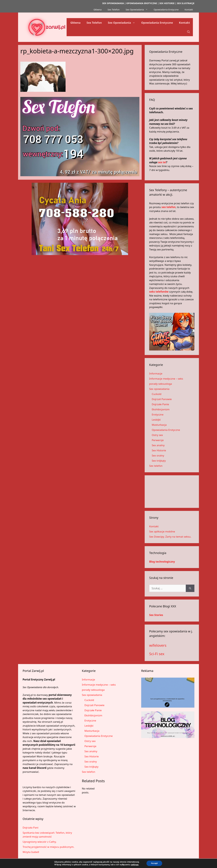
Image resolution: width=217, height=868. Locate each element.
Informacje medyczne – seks (166, 379)
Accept (154, 863)
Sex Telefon (114, 9)
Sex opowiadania (159, 389)
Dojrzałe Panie (160, 404)
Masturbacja (159, 425)
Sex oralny (158, 455)
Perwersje (158, 440)
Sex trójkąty (159, 461)
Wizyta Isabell (31, 852)
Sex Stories (156, 615)
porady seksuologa (161, 384)
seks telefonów (159, 292)
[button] (189, 32)
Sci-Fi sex (157, 654)
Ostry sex (157, 435)
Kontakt (189, 9)
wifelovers (158, 645)
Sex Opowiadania (138, 9)
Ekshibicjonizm (161, 409)
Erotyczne (158, 414)
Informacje (156, 373)
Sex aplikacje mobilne (162, 531)
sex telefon (169, 207)
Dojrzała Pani (31, 828)
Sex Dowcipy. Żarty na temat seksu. (170, 537)
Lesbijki (156, 420)
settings (135, 865)
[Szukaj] (190, 588)
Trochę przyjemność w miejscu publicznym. (48, 847)
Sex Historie (159, 450)
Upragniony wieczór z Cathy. (40, 842)
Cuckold (157, 394)
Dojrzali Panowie (162, 399)
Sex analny (158, 445)
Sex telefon (156, 466)
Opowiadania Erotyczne (166, 9)
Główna (98, 9)
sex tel (162, 162)
